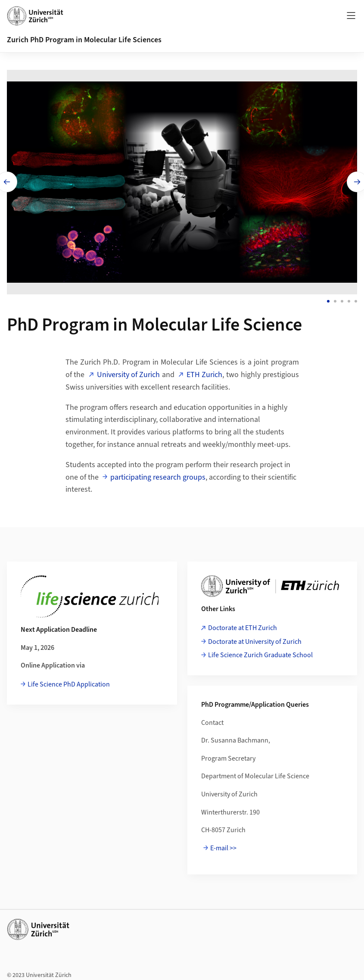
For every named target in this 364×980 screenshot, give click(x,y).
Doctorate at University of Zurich (255, 639)
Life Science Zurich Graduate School (260, 653)
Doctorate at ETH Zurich (243, 626)
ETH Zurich (204, 373)
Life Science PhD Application (69, 682)
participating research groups (158, 475)
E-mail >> (223, 846)
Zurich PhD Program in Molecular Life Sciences (84, 40)
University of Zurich (128, 373)
